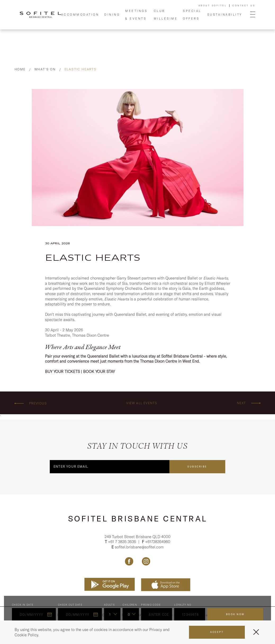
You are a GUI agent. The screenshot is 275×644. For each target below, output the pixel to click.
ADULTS (109, 605)
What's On (45, 69)
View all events (142, 403)
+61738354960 (158, 543)
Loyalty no (183, 605)
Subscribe (197, 467)
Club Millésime (166, 15)
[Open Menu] (253, 15)
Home (20, 69)
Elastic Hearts (81, 69)
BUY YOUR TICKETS (62, 371)
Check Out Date (70, 605)
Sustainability (225, 15)
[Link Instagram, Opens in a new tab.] (146, 562)
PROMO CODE (151, 605)
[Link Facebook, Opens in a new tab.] (129, 562)
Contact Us (244, 6)
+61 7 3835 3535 (123, 543)
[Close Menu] (256, 632)
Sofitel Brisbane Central (138, 519)
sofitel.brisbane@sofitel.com (139, 548)
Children (130, 605)
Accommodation (80, 15)
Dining (112, 15)
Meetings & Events (136, 15)
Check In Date (23, 605)
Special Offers (192, 15)
